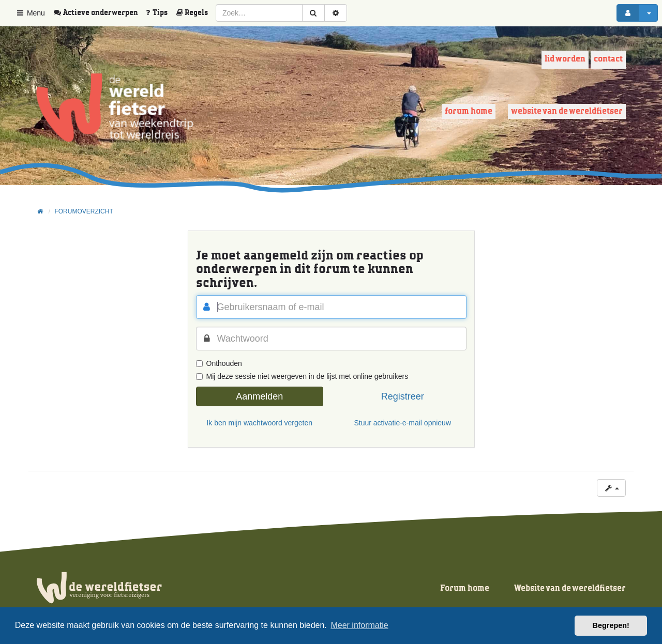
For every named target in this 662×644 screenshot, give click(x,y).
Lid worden (565, 59)
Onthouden (219, 363)
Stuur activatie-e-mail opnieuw (402, 423)
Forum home (469, 111)
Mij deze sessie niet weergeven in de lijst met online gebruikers (302, 376)
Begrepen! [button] (611, 625)
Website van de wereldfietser (567, 111)
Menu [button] (30, 13)
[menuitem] (99, 13)
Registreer (403, 396)
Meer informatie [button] (359, 625)
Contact (608, 59)
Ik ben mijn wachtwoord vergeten (259, 423)
